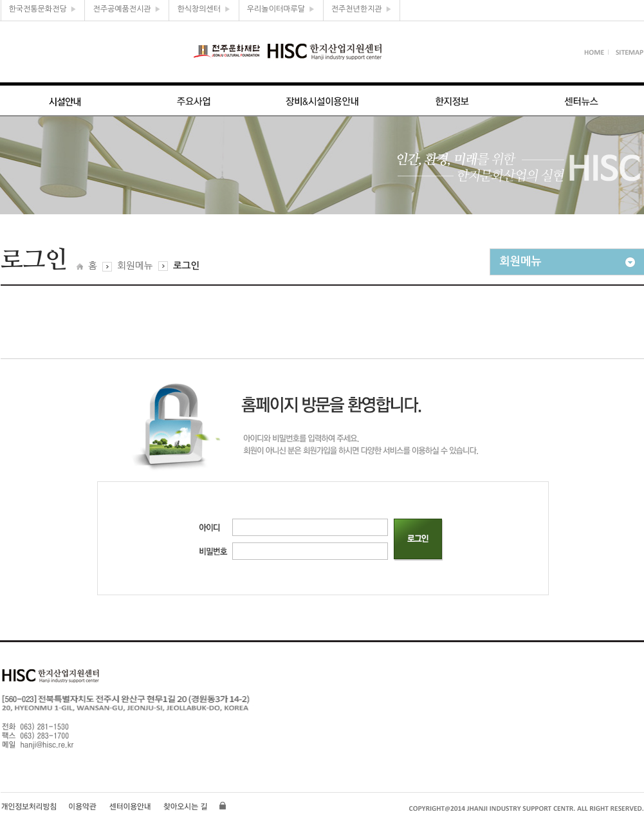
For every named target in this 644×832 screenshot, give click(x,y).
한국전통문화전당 (43, 9)
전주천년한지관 (362, 9)
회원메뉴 (135, 265)
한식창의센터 (204, 9)
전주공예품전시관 (127, 9)
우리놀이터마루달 (281, 9)
